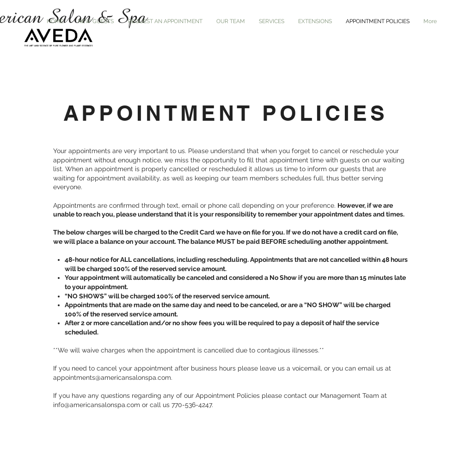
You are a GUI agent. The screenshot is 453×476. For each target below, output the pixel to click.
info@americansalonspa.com (97, 405)
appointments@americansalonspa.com (112, 377)
